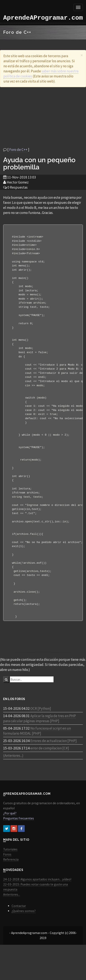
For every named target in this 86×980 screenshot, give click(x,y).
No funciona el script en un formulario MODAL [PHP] (37, 751)
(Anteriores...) (13, 776)
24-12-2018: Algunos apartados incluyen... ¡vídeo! (37, 899)
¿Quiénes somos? (24, 931)
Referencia (11, 879)
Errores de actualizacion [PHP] (54, 761)
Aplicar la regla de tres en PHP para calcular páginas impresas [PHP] (40, 738)
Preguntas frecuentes (19, 838)
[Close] (82, 55)
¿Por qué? (10, 833)
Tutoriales (10, 869)
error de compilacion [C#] (50, 768)
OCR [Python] (41, 729)
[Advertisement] (40, 117)
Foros (7, 874)
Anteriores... (12, 914)
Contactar (19, 926)
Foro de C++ (18, 150)
